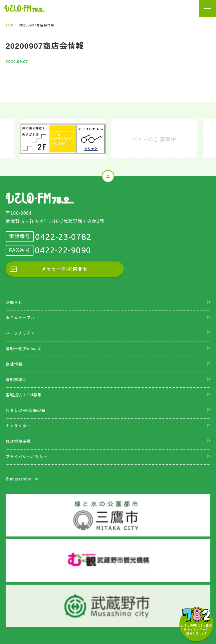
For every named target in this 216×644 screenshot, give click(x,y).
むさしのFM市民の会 (26, 410)
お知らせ (14, 303)
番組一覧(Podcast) (24, 349)
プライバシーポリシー (27, 457)
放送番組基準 (18, 441)
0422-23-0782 (63, 237)
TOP (9, 25)
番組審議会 (16, 380)
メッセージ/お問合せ (65, 269)
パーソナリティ (20, 333)
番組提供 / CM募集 (24, 395)
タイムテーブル (20, 318)
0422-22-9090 (63, 250)
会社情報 (14, 364)
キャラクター (18, 426)
